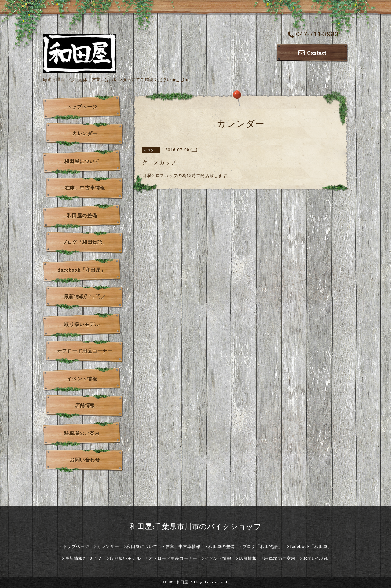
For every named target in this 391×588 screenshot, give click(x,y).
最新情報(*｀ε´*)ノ (85, 296)
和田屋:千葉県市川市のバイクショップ (195, 526)
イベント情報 (82, 379)
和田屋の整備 (82, 215)
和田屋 (182, 582)
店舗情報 (85, 405)
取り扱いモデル (82, 324)
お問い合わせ (85, 460)
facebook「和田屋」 (82, 270)
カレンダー (85, 133)
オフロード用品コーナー (85, 351)
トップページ (82, 107)
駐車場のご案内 (82, 433)
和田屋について (82, 161)
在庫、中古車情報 (85, 188)
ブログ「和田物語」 (85, 242)
